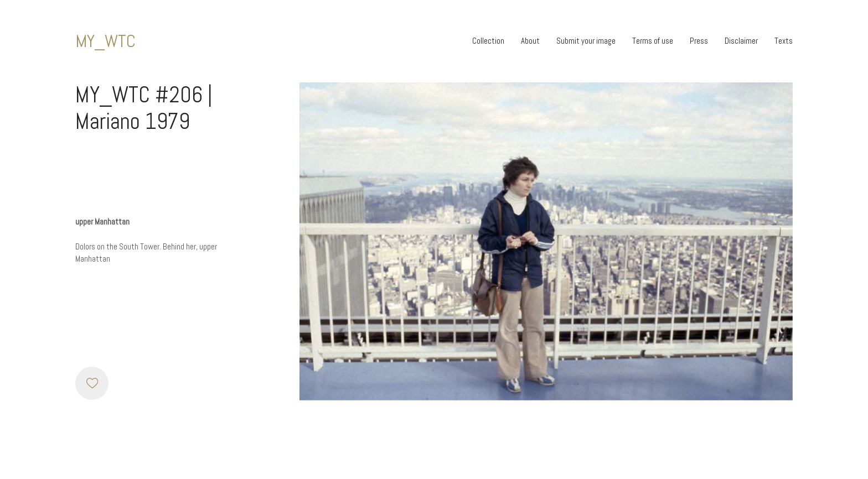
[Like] (92, 383)
